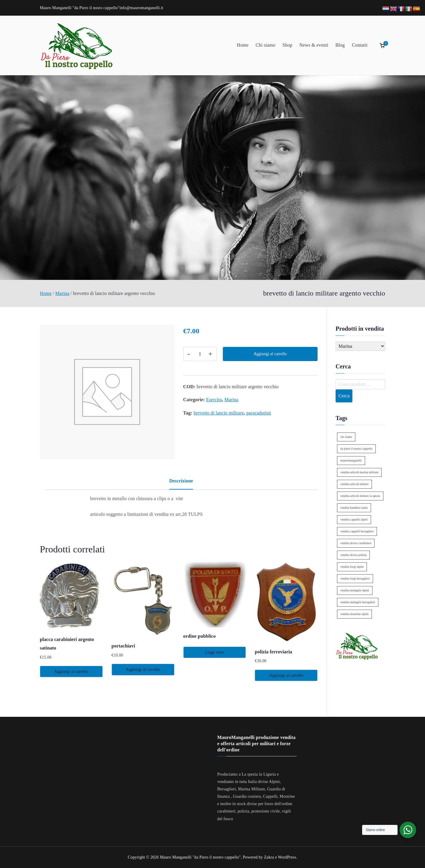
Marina (62, 293)
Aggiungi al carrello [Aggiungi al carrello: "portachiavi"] (143, 669)
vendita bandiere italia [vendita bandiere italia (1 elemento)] (354, 508)
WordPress (287, 857)
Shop (287, 45)
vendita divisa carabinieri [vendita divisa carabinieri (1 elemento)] (356, 543)
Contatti (360, 45)
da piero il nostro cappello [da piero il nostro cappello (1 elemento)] (356, 449)
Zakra (269, 857)
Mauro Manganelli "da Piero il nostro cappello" (200, 857)
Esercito (214, 400)
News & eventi (314, 45)
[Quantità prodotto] (200, 354)
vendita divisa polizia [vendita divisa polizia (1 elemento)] (353, 555)
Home (243, 45)
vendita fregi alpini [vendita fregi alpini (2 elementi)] (352, 567)
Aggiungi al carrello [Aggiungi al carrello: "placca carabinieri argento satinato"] (71, 672)
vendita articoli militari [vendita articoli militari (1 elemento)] (354, 484)
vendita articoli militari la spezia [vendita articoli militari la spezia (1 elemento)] (360, 496)
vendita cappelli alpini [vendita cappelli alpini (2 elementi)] (354, 519)
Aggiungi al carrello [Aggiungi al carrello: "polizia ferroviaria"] (286, 675)
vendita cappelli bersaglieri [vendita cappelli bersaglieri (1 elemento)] (357, 531)
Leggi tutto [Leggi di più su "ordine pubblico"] (215, 652)
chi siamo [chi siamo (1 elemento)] (346, 437)
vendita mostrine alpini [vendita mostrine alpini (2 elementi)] (354, 614)
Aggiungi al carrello (270, 354)
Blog (340, 45)
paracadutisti (259, 413)
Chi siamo (265, 45)
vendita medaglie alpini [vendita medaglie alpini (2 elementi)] (355, 590)
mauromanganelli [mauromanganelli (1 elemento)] (351, 460)
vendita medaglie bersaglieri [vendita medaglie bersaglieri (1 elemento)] (358, 602)
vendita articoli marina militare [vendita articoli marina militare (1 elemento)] (359, 472)
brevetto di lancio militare (219, 413)
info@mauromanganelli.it (141, 8)
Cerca (344, 396)
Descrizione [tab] (181, 481)
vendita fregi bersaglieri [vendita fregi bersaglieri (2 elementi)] (355, 579)
